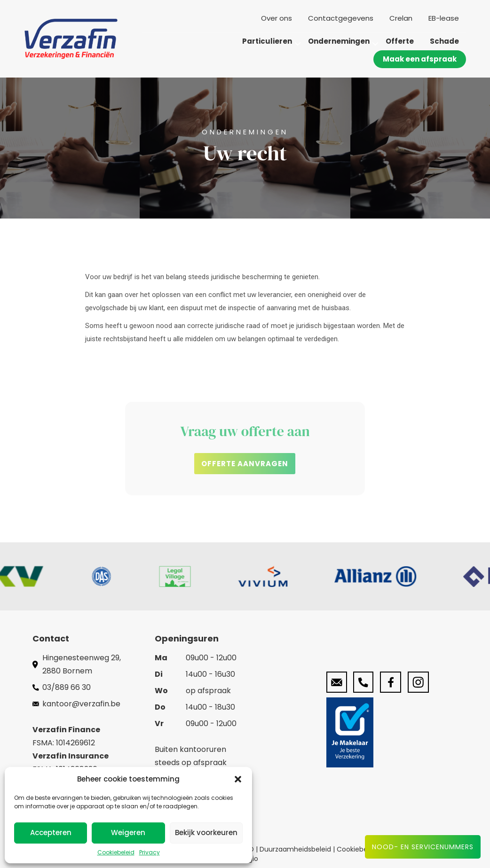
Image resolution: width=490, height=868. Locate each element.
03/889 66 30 (67, 687)
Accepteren (51, 833)
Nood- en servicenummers (423, 847)
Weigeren (128, 833)
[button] (238, 779)
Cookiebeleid (116, 852)
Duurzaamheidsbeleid (296, 849)
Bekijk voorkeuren (206, 833)
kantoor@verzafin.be (81, 704)
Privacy (150, 852)
